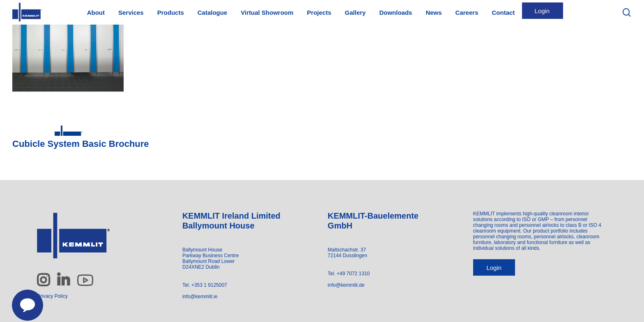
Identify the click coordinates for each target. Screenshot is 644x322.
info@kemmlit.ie (200, 297)
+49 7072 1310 (353, 274)
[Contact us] (23, 301)
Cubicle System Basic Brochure (81, 144)
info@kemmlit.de (346, 285)
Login (494, 268)
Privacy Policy (52, 296)
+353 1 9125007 (209, 285)
